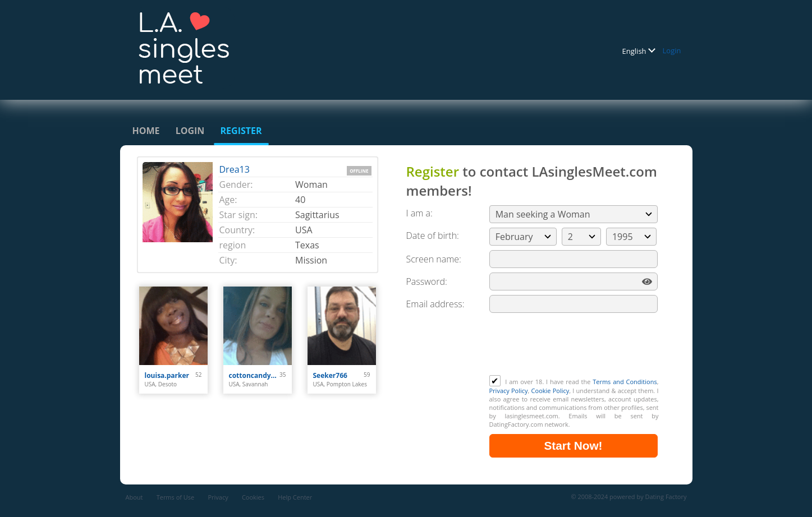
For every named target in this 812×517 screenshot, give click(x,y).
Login (672, 50)
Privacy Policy (509, 391)
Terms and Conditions (625, 382)
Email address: (435, 304)
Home (146, 131)
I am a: (419, 213)
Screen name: (434, 259)
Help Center (295, 497)
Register (241, 131)
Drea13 (235, 169)
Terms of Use (176, 497)
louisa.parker (167, 375)
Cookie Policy (550, 391)
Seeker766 (330, 375)
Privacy (218, 497)
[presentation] (575, 348)
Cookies (253, 497)
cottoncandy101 (254, 375)
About (134, 497)
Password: (427, 281)
